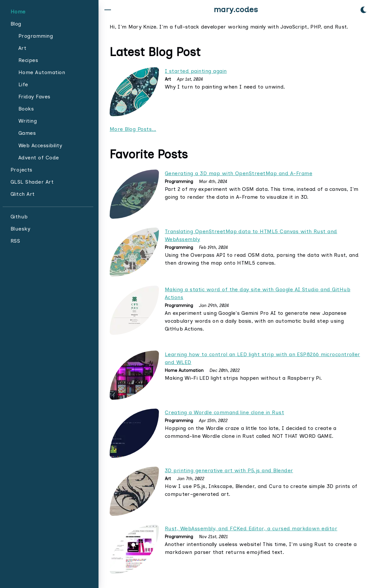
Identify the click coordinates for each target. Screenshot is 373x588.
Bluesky (20, 229)
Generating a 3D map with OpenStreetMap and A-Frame (239, 173)
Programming (36, 36)
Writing (28, 121)
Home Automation (42, 72)
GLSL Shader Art (32, 182)
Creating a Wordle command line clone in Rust (224, 412)
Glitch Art (23, 194)
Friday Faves (34, 97)
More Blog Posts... (133, 129)
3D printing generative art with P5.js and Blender (229, 470)
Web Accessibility (40, 145)
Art (22, 48)
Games (27, 133)
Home (18, 12)
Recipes (28, 60)
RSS (15, 241)
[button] (108, 10)
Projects (22, 170)
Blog (16, 24)
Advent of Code (39, 158)
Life (23, 84)
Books (26, 109)
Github (19, 217)
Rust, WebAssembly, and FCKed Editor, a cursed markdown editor (251, 528)
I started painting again (196, 71)
